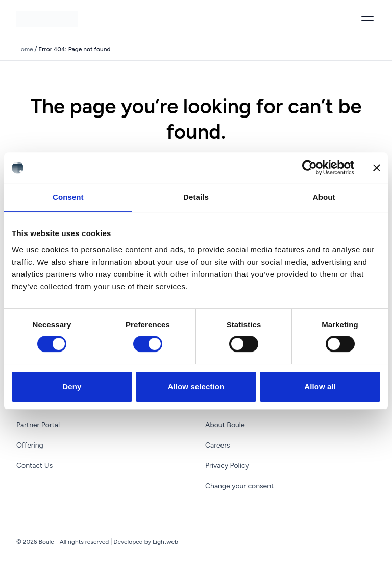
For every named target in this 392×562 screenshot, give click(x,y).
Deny (72, 387)
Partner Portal (38, 425)
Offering (30, 445)
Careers (218, 445)
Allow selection (196, 387)
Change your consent (239, 486)
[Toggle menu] (367, 19)
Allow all (320, 387)
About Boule (225, 425)
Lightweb (165, 542)
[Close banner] (377, 168)
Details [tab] (196, 197)
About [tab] (324, 197)
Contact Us (34, 466)
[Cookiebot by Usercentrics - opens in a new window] (310, 168)
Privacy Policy (227, 466)
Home (25, 49)
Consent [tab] (68, 197)
